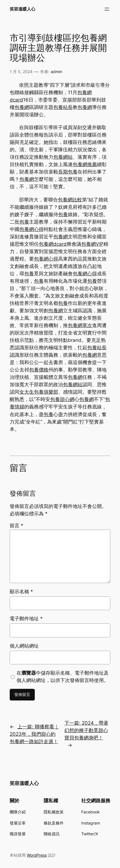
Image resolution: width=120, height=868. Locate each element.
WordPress (37, 855)
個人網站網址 (24, 646)
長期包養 (68, 172)
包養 (63, 214)
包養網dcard (53, 244)
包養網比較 (70, 200)
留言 (17, 526)
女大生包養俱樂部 (39, 392)
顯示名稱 (21, 592)
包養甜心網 (62, 399)
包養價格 (39, 370)
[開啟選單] (107, 9)
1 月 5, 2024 (21, 72)
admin (56, 72)
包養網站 (63, 157)
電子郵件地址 (26, 619)
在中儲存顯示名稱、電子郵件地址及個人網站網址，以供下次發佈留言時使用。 (63, 677)
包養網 (22, 107)
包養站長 (63, 107)
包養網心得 (31, 229)
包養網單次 (80, 325)
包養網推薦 (85, 164)
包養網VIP (92, 244)
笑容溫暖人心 (23, 9)
